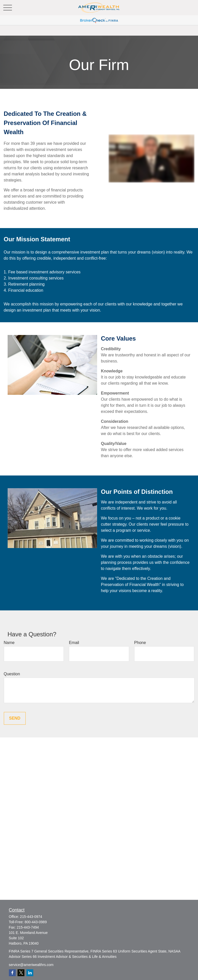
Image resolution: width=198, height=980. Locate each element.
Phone (140, 643)
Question (12, 674)
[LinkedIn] (30, 973)
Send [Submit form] (15, 718)
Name (9, 643)
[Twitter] (21, 973)
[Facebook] (12, 973)
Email (74, 643)
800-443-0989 (36, 922)
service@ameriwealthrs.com (31, 965)
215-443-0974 (31, 917)
